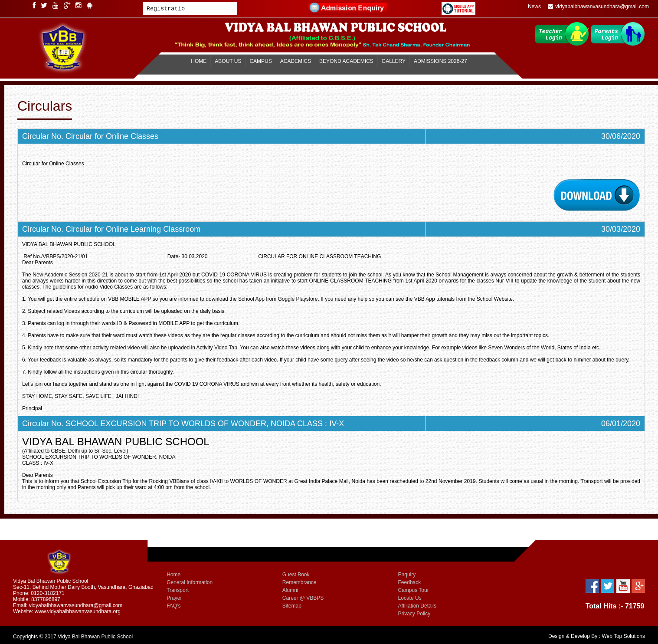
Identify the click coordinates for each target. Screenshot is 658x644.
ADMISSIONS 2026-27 (440, 61)
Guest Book (296, 575)
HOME (199, 61)
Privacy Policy (414, 614)
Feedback (410, 582)
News (534, 7)
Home (174, 575)
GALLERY (394, 61)
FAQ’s (174, 606)
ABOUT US (228, 61)
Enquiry (407, 575)
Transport (178, 590)
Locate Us (410, 598)
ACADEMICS (296, 61)
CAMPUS (260, 61)
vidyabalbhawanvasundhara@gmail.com (598, 7)
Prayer (174, 598)
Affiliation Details (417, 606)
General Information (190, 582)
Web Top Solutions (623, 636)
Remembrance (300, 582)
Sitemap (292, 606)
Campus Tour (414, 590)
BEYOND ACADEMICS (346, 61)
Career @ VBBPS (303, 598)
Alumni (290, 590)
